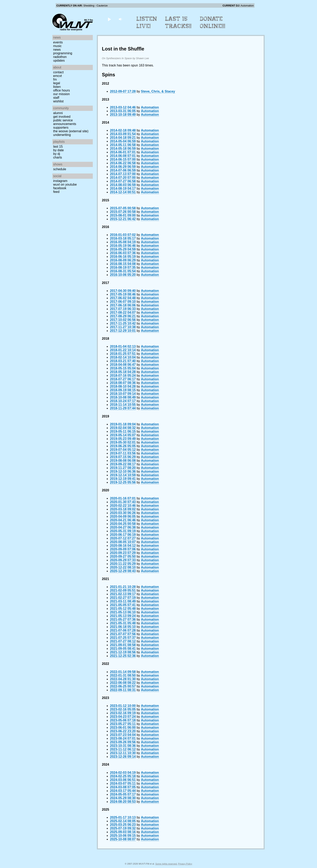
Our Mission (61, 94)
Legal (57, 83)
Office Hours (61, 90)
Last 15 (58, 147)
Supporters (61, 128)
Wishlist (58, 101)
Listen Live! (147, 22)
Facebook (60, 188)
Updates (59, 60)
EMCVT (58, 76)
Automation (150, 107)
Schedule (60, 169)
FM (55, 79)
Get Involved (62, 117)
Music (57, 46)
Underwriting (62, 135)
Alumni (58, 113)
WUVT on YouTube (65, 184)
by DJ (57, 154)
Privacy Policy (185, 864)
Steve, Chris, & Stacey (158, 91)
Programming (63, 53)
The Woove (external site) (71, 131)
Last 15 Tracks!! (178, 22)
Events (58, 42)
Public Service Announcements (65, 122)
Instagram (60, 181)
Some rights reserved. (166, 864)
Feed (56, 192)
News (57, 50)
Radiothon (60, 57)
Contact (58, 72)
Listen (57, 87)
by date (58, 150)
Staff (56, 98)
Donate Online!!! (213, 22)
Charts (58, 157)
